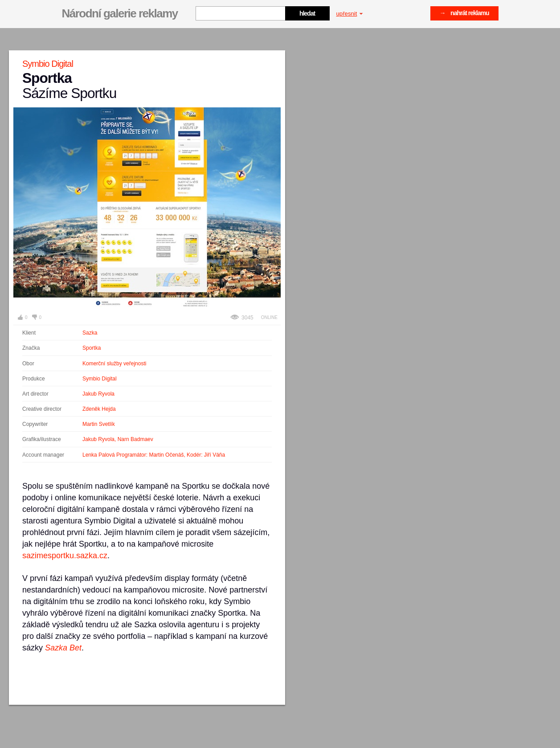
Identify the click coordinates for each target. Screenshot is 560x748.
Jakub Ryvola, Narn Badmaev (118, 439)
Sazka (90, 333)
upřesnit (350, 14)
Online (269, 317)
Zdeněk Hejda (99, 409)
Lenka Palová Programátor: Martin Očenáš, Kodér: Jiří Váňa (154, 455)
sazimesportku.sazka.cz (65, 556)
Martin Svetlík (99, 424)
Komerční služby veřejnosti (114, 364)
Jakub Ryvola (98, 394)
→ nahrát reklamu (464, 13)
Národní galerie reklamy (120, 13)
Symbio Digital (100, 379)
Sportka (92, 348)
